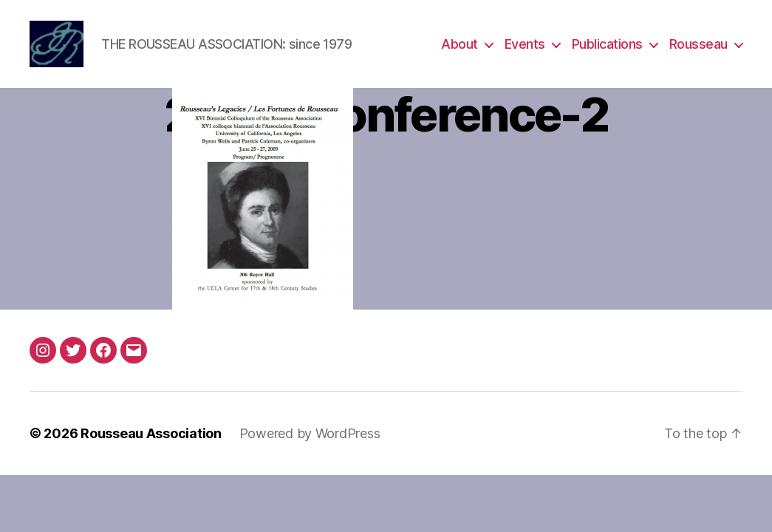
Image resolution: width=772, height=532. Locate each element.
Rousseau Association (151, 438)
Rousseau (698, 46)
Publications (607, 46)
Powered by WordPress (310, 438)
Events (525, 46)
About (460, 46)
